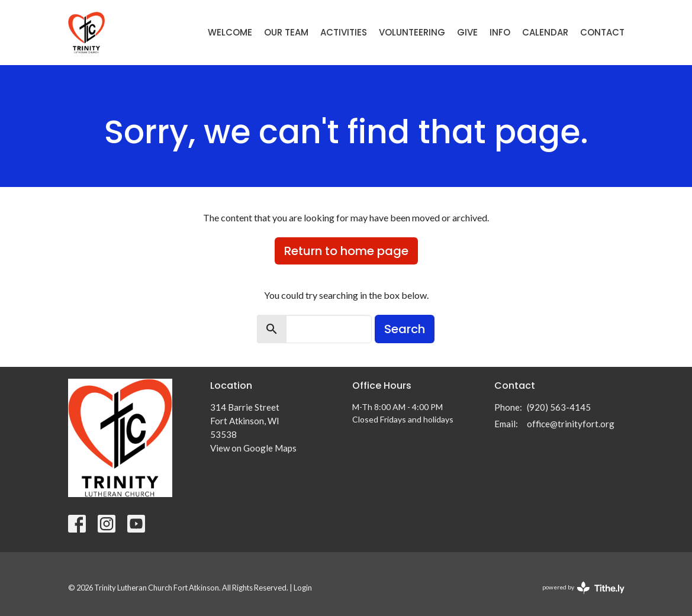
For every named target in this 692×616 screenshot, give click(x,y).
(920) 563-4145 (559, 407)
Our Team (286, 32)
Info (500, 32)
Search (405, 329)
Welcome (230, 32)
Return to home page (346, 251)
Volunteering (412, 32)
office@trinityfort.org (571, 424)
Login (303, 588)
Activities (344, 32)
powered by (583, 588)
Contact (602, 32)
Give (467, 32)
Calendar (545, 32)
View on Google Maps (253, 448)
